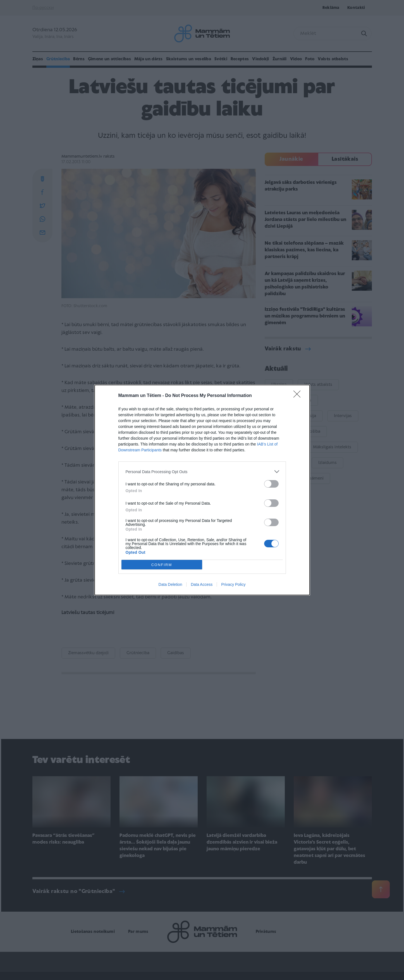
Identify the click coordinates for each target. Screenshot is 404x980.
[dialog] (202, 490)
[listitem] (202, 472)
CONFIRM (162, 565)
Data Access (202, 584)
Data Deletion (170, 584)
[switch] (271, 484)
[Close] (299, 396)
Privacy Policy (233, 584)
